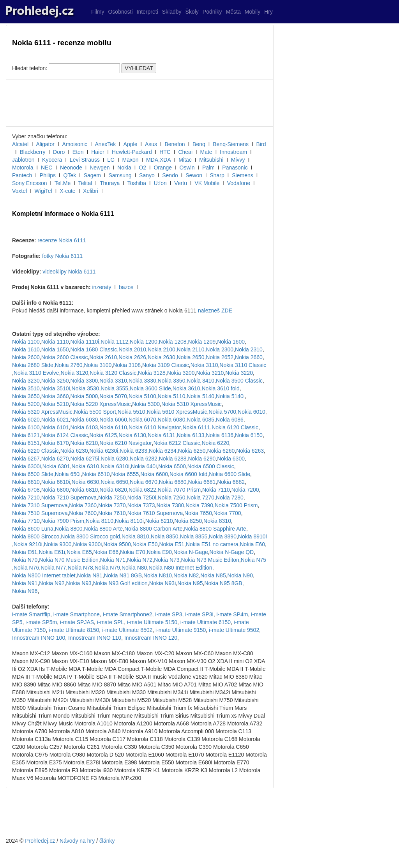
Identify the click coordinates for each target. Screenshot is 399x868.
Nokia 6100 (26, 427)
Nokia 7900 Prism (63, 521)
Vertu (181, 183)
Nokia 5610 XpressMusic (177, 412)
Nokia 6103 (84, 427)
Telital (85, 183)
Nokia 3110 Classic (243, 365)
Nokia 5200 (26, 404)
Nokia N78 (80, 568)
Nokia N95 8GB (223, 583)
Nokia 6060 (113, 420)
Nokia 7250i (142, 498)
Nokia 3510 (26, 388)
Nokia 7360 (83, 505)
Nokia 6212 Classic (177, 443)
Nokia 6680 (173, 482)
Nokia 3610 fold (220, 388)
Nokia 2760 (69, 365)
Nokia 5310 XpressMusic (192, 404)
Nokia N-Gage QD (232, 552)
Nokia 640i (144, 466)
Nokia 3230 (26, 381)
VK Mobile (207, 183)
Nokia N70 (25, 560)
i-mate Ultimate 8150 (74, 630)
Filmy (98, 12)
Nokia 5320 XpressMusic (42, 412)
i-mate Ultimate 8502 (127, 630)
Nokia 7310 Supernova (40, 505)
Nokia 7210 (26, 498)
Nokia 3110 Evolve (36, 373)
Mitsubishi (211, 160)
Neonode (71, 168)
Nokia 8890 (223, 536)
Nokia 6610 (26, 482)
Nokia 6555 (125, 474)
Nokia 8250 (188, 521)
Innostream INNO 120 (151, 638)
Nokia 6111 (196, 427)
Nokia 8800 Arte (103, 529)
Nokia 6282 (144, 459)
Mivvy (238, 160)
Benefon (175, 144)
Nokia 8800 (69, 529)
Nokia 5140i (230, 396)
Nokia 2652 (220, 357)
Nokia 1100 (26, 342)
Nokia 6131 (162, 435)
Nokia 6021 (55, 420)
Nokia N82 (186, 575)
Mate (206, 152)
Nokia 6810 (84, 490)
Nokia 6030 (84, 420)
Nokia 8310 (217, 521)
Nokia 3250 (55, 381)
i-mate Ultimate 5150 (152, 622)
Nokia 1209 (202, 342)
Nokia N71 (113, 560)
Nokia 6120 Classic (235, 427)
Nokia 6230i (104, 451)
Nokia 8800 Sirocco (36, 536)
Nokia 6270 (55, 459)
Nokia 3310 (113, 381)
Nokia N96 (25, 591)
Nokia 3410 (200, 381)
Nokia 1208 (173, 342)
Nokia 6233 (133, 451)
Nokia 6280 (114, 459)
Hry (268, 12)
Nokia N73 (167, 560)
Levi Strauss (85, 160)
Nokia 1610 (26, 349)
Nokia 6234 (163, 451)
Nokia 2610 (103, 357)
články (107, 841)
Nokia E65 (79, 552)
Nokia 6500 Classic (211, 466)
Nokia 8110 (100, 521)
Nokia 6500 (172, 466)
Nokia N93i (162, 583)
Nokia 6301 (56, 466)
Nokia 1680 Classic (94, 349)
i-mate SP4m (232, 614)
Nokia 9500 (117, 544)
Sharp (217, 175)
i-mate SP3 (169, 614)
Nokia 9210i (28, 544)
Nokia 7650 (198, 513)
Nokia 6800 (55, 490)
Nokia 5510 (132, 412)
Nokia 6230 (74, 451)
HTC (165, 152)
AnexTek (105, 144)
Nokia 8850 (165, 536)
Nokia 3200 (181, 373)
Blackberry (32, 152)
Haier (98, 152)
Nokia (124, 168)
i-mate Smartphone (77, 614)
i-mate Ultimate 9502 (234, 630)
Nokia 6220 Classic (35, 451)
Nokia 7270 (200, 498)
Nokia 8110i (129, 521)
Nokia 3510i (56, 388)
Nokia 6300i (26, 466)
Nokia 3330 (142, 381)
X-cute (67, 191)
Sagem (92, 175)
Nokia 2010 (132, 349)
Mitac (185, 160)
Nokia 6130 (132, 435)
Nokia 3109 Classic (166, 365)
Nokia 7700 (227, 513)
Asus (151, 144)
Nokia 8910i (252, 536)
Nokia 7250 (112, 498)
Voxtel (19, 191)
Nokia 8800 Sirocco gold (90, 536)
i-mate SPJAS (77, 622)
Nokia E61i (52, 552)
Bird (261, 144)
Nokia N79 (107, 568)
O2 (142, 168)
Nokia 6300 (231, 459)
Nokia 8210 (159, 521)
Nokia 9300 (58, 544)
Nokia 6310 (86, 466)
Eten (78, 152)
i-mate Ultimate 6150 (206, 622)
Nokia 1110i (85, 342)
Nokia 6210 (84, 443)
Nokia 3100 (98, 365)
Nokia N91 (25, 583)
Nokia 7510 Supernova (40, 513)
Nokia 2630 (162, 357)
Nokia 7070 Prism (179, 490)
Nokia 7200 (245, 490)
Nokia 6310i (115, 466)
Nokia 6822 (142, 490)
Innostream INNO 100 (39, 638)
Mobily (252, 12)
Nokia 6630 (86, 482)
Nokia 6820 (113, 490)
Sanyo (147, 175)
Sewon (194, 175)
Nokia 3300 (84, 381)
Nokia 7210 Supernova (69, 498)
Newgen (100, 168)
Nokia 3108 (127, 365)
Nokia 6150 (249, 435)
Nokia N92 (52, 583)
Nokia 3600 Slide (150, 388)
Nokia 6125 (103, 435)
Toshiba (137, 183)
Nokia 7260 (172, 498)
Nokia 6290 (202, 459)
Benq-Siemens (231, 144)
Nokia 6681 (202, 482)
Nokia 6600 (154, 474)
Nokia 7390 (199, 505)
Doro (59, 152)
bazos (126, 287)
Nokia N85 (213, 575)
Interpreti (147, 12)
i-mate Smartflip (31, 614)
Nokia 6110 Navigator (155, 427)
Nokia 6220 (215, 443)
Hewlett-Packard (132, 152)
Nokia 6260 (221, 451)
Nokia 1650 (55, 349)
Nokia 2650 (191, 357)
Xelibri (91, 191)
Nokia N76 (26, 568)
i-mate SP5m (41, 622)
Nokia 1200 (144, 342)
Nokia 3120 (75, 373)
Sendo (170, 175)
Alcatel (20, 144)
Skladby (172, 12)
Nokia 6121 (26, 435)
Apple (131, 144)
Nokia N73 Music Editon (210, 560)
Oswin (187, 168)
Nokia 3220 (239, 373)
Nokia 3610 (186, 388)
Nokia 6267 (26, 459)
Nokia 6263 (250, 451)
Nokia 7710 (26, 521)
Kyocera (52, 160)
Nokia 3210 (210, 373)
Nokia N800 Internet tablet (44, 575)
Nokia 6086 (230, 420)
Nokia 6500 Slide (33, 474)
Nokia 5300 (146, 404)
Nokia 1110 (55, 342)
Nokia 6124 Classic (65, 435)
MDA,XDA (159, 160)
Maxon (131, 160)
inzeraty (102, 287)
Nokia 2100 (162, 349)
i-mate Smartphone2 (128, 614)
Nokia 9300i (87, 544)
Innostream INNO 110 (95, 638)
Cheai (185, 152)
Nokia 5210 (55, 404)
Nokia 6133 (191, 435)
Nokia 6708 (26, 490)
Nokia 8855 (193, 536)
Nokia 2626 (132, 357)
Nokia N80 (134, 568)
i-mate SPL (110, 622)
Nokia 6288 (173, 459)
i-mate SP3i (199, 614)
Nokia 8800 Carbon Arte (153, 529)
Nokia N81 (90, 575)
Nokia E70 (133, 552)
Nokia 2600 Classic (65, 357)
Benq (199, 144)
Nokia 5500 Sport (95, 412)
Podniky (212, 12)
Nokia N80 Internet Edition (180, 568)
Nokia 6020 (26, 420)
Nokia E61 (25, 552)
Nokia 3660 (55, 396)
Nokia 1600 (231, 342)
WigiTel (43, 191)
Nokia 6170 (55, 443)
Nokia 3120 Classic (113, 373)
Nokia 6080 (172, 420)
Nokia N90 (240, 575)
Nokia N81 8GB (123, 575)
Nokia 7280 (230, 498)
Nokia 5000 (84, 396)
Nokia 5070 (113, 396)
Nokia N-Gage (191, 552)
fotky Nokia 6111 (62, 256)
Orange (163, 168)
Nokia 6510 (96, 474)
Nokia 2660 (249, 357)
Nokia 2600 (26, 357)
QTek (70, 175)
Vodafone (239, 183)
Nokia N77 (53, 568)
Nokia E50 (145, 544)
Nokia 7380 (170, 505)
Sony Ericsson (29, 183)
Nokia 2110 (191, 349)
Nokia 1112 (114, 342)
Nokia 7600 (83, 513)
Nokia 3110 (204, 365)
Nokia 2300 (220, 349)
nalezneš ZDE (215, 311)
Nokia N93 (79, 583)
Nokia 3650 (26, 396)
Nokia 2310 (249, 349)
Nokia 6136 (220, 435)
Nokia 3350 (172, 381)
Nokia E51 (172, 544)
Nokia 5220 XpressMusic (100, 404)
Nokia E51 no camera (212, 544)
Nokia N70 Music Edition (69, 560)
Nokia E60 (252, 544)
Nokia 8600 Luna (33, 529)
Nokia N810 (158, 575)
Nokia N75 (253, 560)
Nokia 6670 (144, 482)
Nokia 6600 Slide (230, 474)
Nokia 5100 (142, 396)
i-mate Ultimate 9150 (181, 630)
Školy (192, 12)
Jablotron (23, 160)
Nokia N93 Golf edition (120, 583)
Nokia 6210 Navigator (126, 443)
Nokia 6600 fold (188, 474)
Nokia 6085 (200, 420)
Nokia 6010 (252, 412)
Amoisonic (75, 144)
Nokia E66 (106, 552)
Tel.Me (63, 183)
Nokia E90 (160, 552)
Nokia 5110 (172, 396)
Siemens (242, 175)
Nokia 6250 (192, 451)
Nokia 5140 (200, 396)
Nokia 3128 (152, 373)
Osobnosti (120, 12)
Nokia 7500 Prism (236, 505)
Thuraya (110, 183)
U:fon (160, 183)
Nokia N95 (190, 583)
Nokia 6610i (56, 482)
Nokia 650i (68, 474)
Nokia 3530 (86, 388)
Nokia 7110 (216, 490)
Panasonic (235, 168)
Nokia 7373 (141, 505)
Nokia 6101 (55, 427)
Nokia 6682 (231, 482)
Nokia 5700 (222, 412)
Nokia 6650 (114, 482)
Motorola (23, 168)
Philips (48, 175)
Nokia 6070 (142, 420)
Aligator (45, 144)
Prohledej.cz (40, 841)
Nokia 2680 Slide (33, 365)
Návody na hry (77, 841)
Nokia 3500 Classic (239, 381)
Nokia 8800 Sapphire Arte (215, 529)
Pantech (22, 175)
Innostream (233, 152)
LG (111, 160)
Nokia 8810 (135, 536)
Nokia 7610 (112, 513)
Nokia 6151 (26, 443)
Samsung (120, 175)
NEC (47, 168)
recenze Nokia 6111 (62, 240)
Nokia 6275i (85, 459)
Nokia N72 (140, 560)
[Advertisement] (140, 103)
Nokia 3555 (114, 388)
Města (233, 12)
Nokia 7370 (112, 505)
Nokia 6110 (113, 427)
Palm (208, 168)
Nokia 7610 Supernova (155, 513)
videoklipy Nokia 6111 (69, 272)
